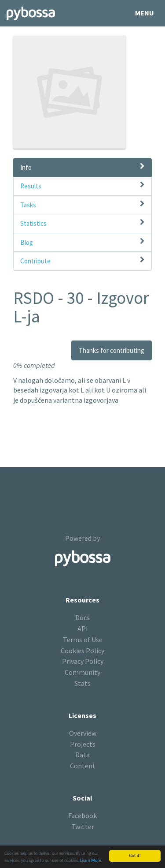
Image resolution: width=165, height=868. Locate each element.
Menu (145, 13)
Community (82, 672)
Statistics (33, 223)
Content (83, 766)
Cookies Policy (82, 651)
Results (31, 186)
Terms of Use (83, 640)
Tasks (28, 205)
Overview (83, 733)
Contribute (35, 261)
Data (82, 755)
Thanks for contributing (112, 350)
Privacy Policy (83, 661)
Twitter (83, 827)
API (83, 629)
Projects (83, 744)
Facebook (82, 816)
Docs (82, 617)
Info (26, 167)
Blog (27, 242)
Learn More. (91, 861)
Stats (82, 683)
